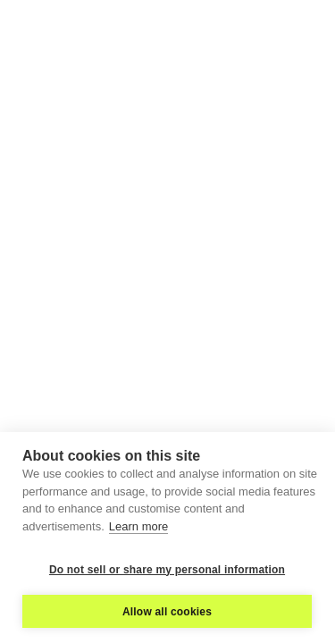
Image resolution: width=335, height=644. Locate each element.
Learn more (138, 526)
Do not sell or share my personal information (167, 570)
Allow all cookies (167, 612)
